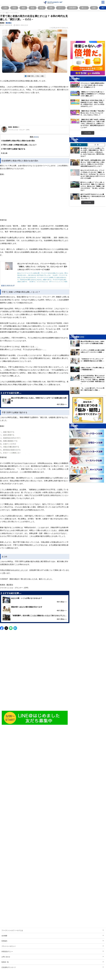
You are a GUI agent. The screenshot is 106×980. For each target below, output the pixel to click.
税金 (33, 8)
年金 (42, 8)
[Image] (35, 718)
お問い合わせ (6, 957)
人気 (5, 8)
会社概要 (4, 936)
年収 (14, 8)
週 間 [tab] (79, 145)
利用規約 (4, 941)
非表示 (36, 137)
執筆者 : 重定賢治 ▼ (14, 127)
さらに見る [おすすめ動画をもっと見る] (88, 133)
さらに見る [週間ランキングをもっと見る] (88, 202)
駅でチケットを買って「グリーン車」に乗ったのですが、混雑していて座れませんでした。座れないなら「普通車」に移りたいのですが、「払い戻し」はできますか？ (92, 186)
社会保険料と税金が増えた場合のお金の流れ (18, 141)
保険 (51, 8)
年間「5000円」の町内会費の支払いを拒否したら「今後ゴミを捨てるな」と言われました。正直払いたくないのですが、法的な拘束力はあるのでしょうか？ (93, 163)
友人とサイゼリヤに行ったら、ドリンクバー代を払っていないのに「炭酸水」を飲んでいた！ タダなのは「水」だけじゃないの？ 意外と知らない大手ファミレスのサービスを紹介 (93, 174)
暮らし (84, 8)
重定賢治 (9, 23)
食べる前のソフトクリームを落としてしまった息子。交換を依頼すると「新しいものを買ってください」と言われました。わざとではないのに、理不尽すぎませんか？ (92, 152)
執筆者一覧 (5, 962)
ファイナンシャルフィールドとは (12, 930)
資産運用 (72, 8)
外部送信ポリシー (7, 951)
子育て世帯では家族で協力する (13, 149)
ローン (61, 8)
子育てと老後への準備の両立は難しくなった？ (19, 145)
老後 (94, 8)
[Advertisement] (35, 110)
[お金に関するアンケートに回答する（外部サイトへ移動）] (88, 410)
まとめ (4, 153)
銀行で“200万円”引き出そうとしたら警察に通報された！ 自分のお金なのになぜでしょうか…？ (93, 196)
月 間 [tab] (96, 145)
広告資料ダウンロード (9, 967)
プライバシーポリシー (9, 946)
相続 (23, 8)
